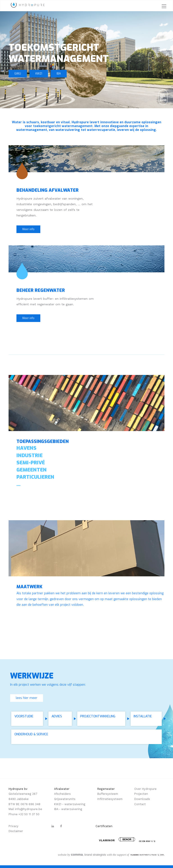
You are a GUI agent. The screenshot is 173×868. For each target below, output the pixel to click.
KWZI (39, 74)
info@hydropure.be (28, 809)
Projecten (141, 794)
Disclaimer (16, 831)
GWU (18, 74)
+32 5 (22, 814)
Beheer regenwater (41, 290)
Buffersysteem (108, 794)
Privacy (14, 826)
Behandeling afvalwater (48, 190)
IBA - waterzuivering (68, 809)
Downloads (142, 799)
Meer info (28, 229)
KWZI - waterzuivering (70, 804)
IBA (59, 74)
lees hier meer (27, 698)
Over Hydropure (145, 789)
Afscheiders (62, 794)
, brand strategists (82, 855)
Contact (140, 804)
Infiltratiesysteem (110, 799)
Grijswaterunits (65, 799)
